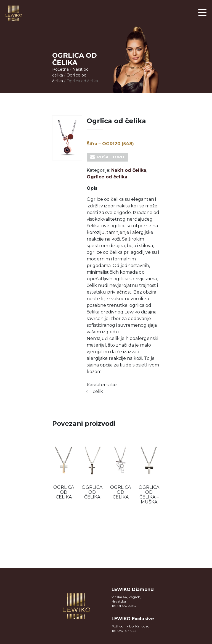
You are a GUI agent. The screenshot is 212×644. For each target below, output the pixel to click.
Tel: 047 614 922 (124, 631)
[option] (64, 472)
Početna (60, 69)
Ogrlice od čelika (107, 177)
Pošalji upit (111, 157)
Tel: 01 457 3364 (124, 606)
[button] (202, 12)
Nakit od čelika (129, 170)
